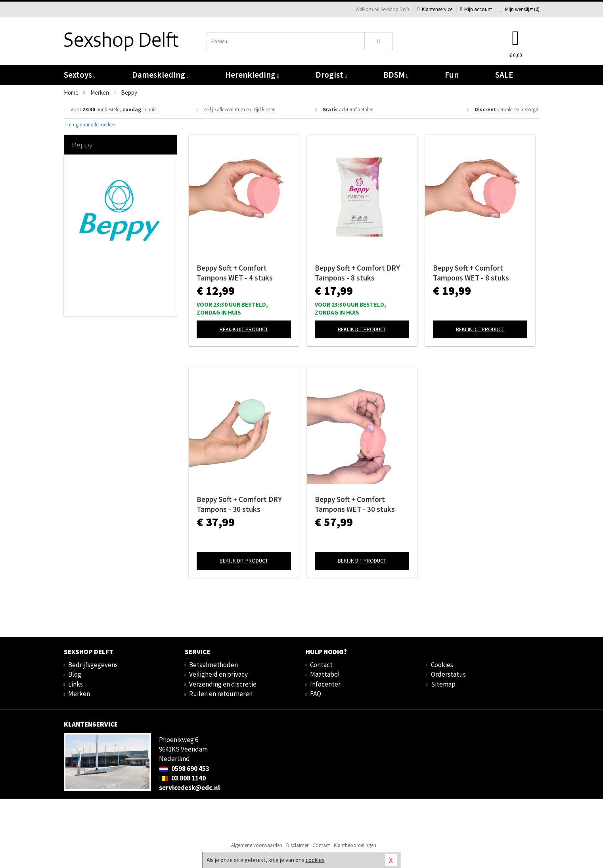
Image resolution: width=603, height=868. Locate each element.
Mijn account (476, 9)
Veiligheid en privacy (218, 674)
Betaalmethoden (213, 665)
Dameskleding (160, 75)
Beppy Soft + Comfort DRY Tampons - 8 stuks (357, 273)
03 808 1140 (182, 778)
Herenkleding (252, 75)
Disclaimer (297, 845)
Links (76, 684)
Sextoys (80, 75)
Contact (321, 665)
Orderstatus (448, 674)
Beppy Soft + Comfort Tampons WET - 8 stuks (471, 273)
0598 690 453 (184, 769)
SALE (504, 75)
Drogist (331, 75)
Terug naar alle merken (90, 125)
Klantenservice (435, 9)
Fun (452, 75)
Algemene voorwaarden (257, 845)
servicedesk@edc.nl (190, 788)
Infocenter (325, 684)
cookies (315, 860)
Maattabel (325, 674)
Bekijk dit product (244, 329)
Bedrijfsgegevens (93, 665)
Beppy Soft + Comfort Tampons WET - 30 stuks (355, 504)
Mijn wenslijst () (520, 9)
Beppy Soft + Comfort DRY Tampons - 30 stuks (239, 504)
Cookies (442, 665)
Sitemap (443, 684)
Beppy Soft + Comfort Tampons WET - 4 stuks (235, 273)
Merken (79, 694)
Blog (75, 674)
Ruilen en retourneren (221, 694)
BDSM (396, 75)
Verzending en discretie (223, 684)
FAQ (316, 694)
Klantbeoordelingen (355, 845)
